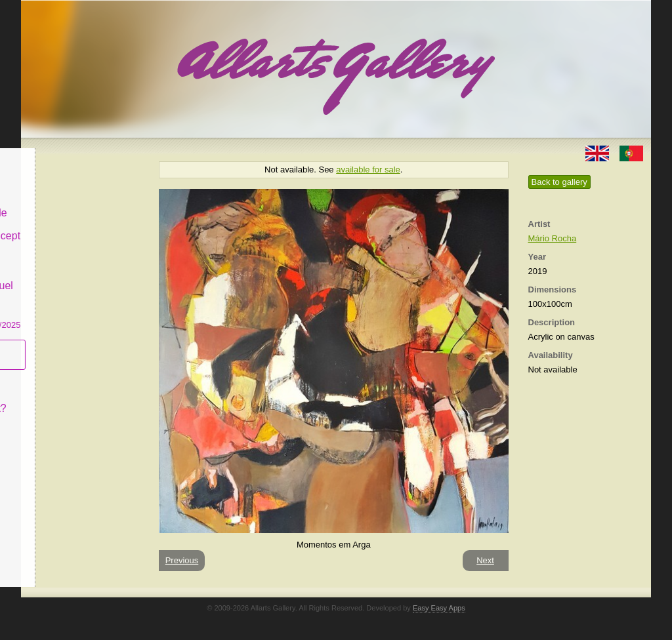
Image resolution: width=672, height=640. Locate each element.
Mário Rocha (553, 238)
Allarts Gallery (69, 156)
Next (485, 560)
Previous (182, 560)
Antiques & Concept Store (82, 232)
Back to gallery (559, 182)
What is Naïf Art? (75, 398)
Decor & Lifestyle (76, 202)
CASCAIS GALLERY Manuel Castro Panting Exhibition (83, 288)
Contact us (61, 422)
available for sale (368, 170)
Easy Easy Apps (439, 608)
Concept (56, 375)
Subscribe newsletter (61, 345)
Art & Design (66, 179)
